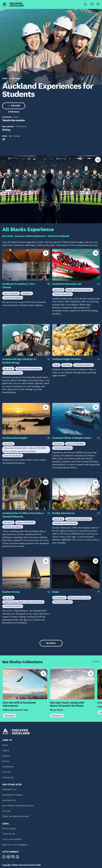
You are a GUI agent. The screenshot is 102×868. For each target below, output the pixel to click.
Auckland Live (9, 789)
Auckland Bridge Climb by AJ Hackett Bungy (19, 361)
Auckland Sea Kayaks (15, 438)
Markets (67, 365)
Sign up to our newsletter (15, 845)
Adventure (15, 79)
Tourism (6, 811)
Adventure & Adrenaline (29, 369)
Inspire (6, 750)
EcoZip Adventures (64, 513)
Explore (6, 756)
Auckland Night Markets (67, 359)
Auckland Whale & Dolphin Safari (72, 438)
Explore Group (11, 592)
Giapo (56, 592)
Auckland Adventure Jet (67, 284)
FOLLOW (14, 106)
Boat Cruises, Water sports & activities (23, 602)
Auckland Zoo (9, 800)
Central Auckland (58, 236)
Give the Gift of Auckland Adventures (19, 704)
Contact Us (8, 777)
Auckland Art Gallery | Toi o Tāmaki (19, 286)
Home (5, 745)
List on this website (12, 839)
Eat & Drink (60, 598)
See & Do (7, 236)
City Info (6, 772)
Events (6, 761)
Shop (56, 365)
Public (5, 79)
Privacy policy (9, 828)
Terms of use (9, 834)
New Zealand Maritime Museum (18, 806)
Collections (8, 767)
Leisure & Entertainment (30, 236)
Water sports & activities (79, 290)
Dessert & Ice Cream (79, 598)
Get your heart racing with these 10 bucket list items (67, 704)
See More (51, 643)
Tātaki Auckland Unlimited (15, 816)
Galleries (27, 293)
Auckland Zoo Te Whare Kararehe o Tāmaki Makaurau (23, 515)
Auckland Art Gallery (13, 795)
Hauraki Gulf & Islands (65, 523)
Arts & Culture (11, 293)
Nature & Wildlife (75, 444)
